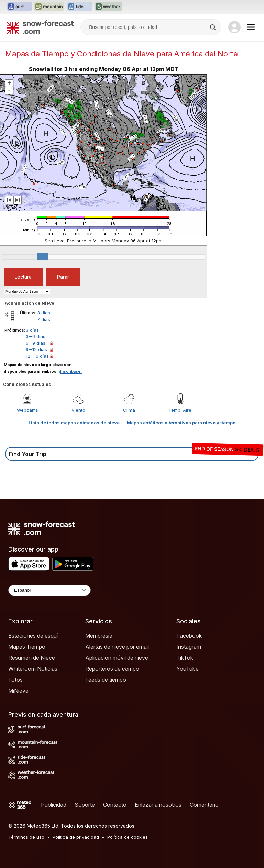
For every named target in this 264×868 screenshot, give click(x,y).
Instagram (189, 647)
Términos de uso (26, 837)
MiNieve (18, 691)
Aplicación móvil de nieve (117, 658)
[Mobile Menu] (251, 27)
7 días (44, 319)
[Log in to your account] (234, 27)
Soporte (85, 805)
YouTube (188, 669)
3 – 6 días (36, 336)
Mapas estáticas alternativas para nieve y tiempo (181, 423)
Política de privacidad (76, 837)
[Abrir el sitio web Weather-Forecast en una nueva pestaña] (108, 7)
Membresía (99, 636)
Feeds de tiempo (106, 680)
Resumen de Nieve (32, 658)
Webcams (27, 410)
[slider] (42, 257)
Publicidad (54, 805)
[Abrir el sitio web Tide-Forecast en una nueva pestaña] (79, 7)
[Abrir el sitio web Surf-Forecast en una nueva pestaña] (19, 7)
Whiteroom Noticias (33, 669)
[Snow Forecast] (40, 27)
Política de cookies (128, 837)
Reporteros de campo (112, 669)
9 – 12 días (36, 349)
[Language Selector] (49, 590)
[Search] (213, 27)
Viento (78, 410)
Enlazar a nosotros (158, 805)
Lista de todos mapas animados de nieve (74, 423)
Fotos (15, 680)
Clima (129, 410)
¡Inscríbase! (70, 371)
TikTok (185, 658)
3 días (44, 313)
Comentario (204, 805)
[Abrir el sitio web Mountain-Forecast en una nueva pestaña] (49, 7)
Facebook (189, 636)
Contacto (115, 805)
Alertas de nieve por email (117, 647)
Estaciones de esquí (33, 636)
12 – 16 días (37, 356)
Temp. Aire (180, 410)
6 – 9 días (36, 343)
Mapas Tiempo (27, 647)
